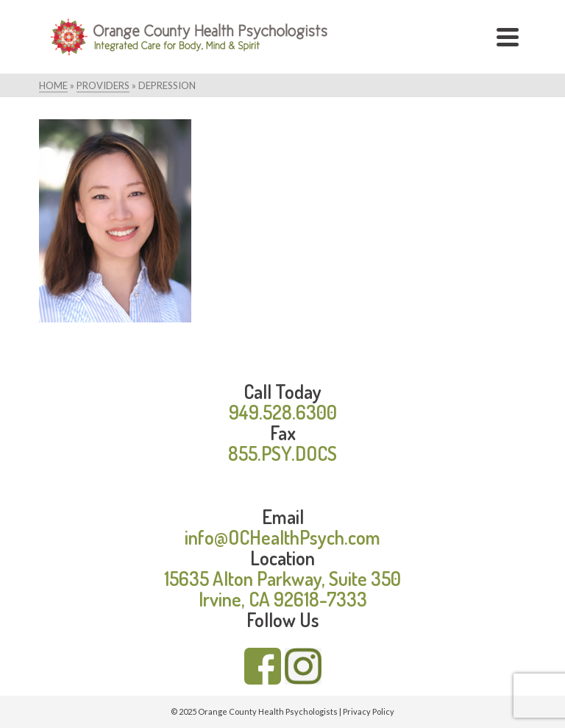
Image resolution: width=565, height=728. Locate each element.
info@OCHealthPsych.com (282, 537)
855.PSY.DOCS (282, 453)
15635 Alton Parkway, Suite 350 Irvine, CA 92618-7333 (282, 589)
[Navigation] (508, 37)
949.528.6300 (283, 412)
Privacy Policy (369, 711)
